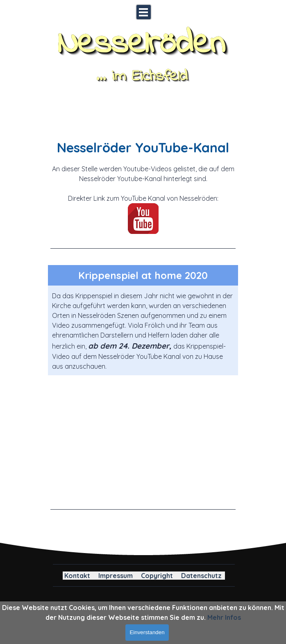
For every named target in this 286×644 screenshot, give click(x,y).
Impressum (116, 576)
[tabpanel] (143, 193)
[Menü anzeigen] (144, 12)
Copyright (157, 576)
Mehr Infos (224, 617)
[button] (143, 439)
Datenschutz (201, 576)
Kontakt (77, 576)
